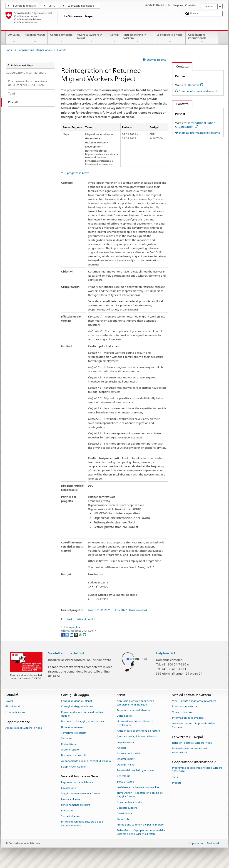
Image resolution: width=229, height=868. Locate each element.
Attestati (122, 748)
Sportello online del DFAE (67, 653)
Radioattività (68, 744)
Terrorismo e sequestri (74, 733)
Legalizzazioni (125, 742)
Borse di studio (125, 782)
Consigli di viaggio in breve (77, 707)
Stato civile (123, 819)
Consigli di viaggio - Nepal (76, 701)
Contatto (180, 66)
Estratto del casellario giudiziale (135, 770)
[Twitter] (68, 634)
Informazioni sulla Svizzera (188, 718)
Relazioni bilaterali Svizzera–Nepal (192, 743)
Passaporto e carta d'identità (133, 710)
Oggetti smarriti (126, 759)
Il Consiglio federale (24, 6)
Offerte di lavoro (15, 712)
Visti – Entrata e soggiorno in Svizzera (194, 701)
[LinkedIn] (72, 634)
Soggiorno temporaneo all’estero (81, 794)
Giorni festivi (13, 707)
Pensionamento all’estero (76, 805)
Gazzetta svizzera (127, 808)
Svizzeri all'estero (71, 816)
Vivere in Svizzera (182, 712)
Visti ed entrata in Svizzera (138, 38)
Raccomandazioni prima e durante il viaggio (82, 714)
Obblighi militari (126, 765)
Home (9, 50)
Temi (175, 777)
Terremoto (67, 739)
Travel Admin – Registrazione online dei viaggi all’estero (140, 795)
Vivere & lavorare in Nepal (92, 38)
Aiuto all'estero (70, 750)
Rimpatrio (67, 811)
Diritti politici (124, 716)
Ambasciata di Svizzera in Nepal (24, 728)
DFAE (52, 6)
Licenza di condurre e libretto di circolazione (136, 724)
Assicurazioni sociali (128, 754)
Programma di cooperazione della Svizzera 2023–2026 (197, 770)
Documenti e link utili (74, 756)
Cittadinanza (124, 814)
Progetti (177, 783)
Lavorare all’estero (72, 799)
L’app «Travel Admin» (74, 767)
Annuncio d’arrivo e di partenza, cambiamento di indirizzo (136, 703)
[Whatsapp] (81, 634)
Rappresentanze (35, 38)
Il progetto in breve (77, 173)
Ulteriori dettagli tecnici (79, 619)
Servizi (115, 38)
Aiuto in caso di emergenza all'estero (138, 731)
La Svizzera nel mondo (81, 6)
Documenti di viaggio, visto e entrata (83, 722)
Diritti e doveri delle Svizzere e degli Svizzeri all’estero (82, 824)
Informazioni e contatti (186, 707)
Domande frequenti (73, 727)
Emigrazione (68, 788)
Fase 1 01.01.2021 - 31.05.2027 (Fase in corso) (117, 610)
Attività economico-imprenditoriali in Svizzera (194, 725)
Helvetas (196, 85)
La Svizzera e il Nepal (170, 38)
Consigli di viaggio (61, 38)
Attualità (14, 38)
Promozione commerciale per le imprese (140, 825)
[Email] (85, 634)
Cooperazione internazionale (202, 38)
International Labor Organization (195, 125)
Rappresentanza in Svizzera (77, 782)
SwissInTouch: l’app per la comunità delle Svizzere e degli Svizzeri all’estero (141, 832)
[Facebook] (63, 634)
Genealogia (123, 776)
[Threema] (76, 634)
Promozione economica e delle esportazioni (190, 750)
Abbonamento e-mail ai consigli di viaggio (86, 761)
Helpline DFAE (167, 653)
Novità (9, 701)
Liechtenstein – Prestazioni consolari (138, 787)
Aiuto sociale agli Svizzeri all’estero (137, 737)
